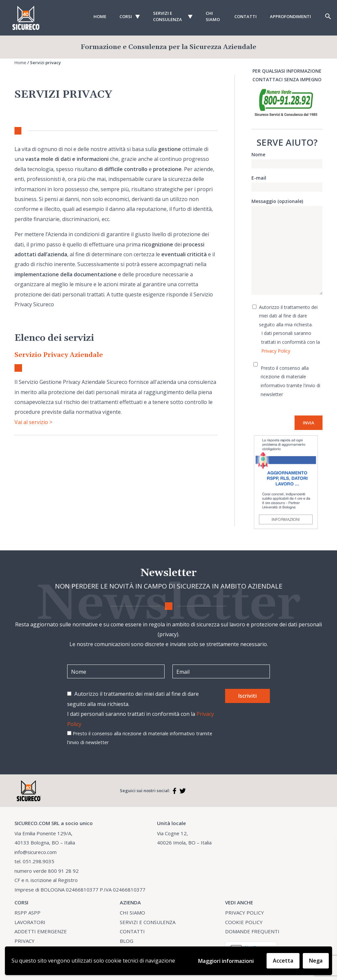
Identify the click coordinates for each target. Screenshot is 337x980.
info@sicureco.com (36, 852)
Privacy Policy (276, 351)
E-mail (287, 182)
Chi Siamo (213, 16)
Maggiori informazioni (226, 961)
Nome (287, 159)
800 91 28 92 (63, 871)
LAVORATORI (30, 922)
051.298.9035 (39, 861)
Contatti (246, 16)
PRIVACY (25, 941)
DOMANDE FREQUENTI (252, 931)
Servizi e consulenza (168, 16)
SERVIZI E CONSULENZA (148, 922)
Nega (316, 961)
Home (100, 16)
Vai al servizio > (33, 422)
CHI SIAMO (132, 913)
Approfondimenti (290, 16)
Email (183, 672)
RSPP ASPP (27, 913)
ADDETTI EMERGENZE (41, 931)
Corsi (126, 16)
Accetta (283, 961)
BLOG (127, 941)
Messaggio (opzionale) (287, 247)
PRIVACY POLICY (245, 913)
